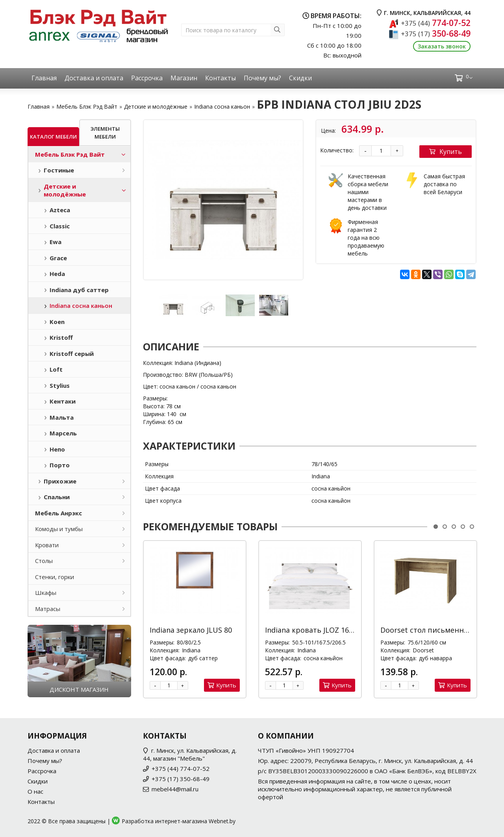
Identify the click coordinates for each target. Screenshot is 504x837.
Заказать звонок (442, 46)
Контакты (220, 78)
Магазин (184, 78)
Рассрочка (147, 78)
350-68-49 (436, 33)
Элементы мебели (105, 133)
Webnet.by (222, 821)
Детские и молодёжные (156, 106)
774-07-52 (436, 23)
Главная (44, 78)
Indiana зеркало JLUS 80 (191, 630)
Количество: (337, 150)
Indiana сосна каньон (222, 106)
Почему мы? (262, 78)
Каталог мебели (53, 137)
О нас (35, 791)
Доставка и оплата (94, 78)
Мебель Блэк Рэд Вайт (87, 106)
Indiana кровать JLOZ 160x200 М (321, 630)
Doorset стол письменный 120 (434, 630)
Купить (446, 152)
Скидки (300, 78)
